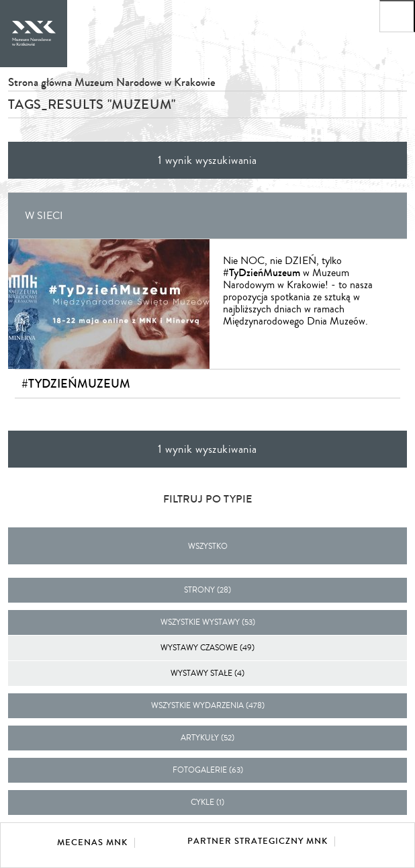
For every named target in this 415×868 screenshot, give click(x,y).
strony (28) (207, 590)
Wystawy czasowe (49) (207, 648)
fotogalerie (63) (208, 770)
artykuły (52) (207, 738)
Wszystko (208, 547)
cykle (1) (207, 802)
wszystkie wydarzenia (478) (208, 706)
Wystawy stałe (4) (207, 674)
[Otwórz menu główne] (397, 16)
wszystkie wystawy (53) (208, 622)
